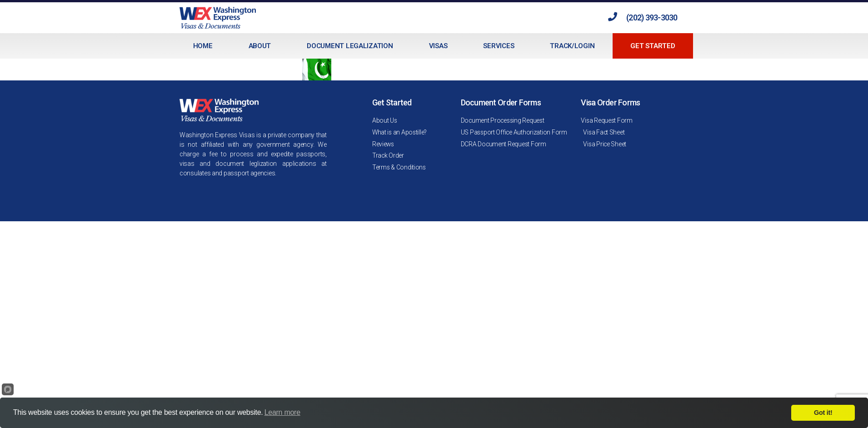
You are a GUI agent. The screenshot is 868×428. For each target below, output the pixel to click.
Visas (438, 46)
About (260, 46)
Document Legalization (350, 46)
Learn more (282, 412)
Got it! (823, 413)
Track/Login (572, 46)
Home (203, 46)
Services (499, 46)
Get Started (653, 46)
